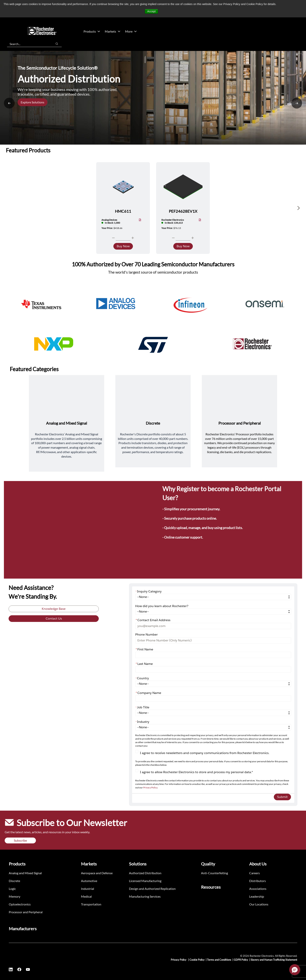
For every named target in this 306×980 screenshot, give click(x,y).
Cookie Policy (197, 960)
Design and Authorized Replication (152, 889)
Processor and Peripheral (26, 912)
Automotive (89, 881)
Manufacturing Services (145, 896)
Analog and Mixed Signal (25, 873)
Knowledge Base (54, 609)
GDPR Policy (241, 960)
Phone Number (146, 635)
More (131, 31)
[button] (295, 970)
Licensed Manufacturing (145, 881)
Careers (254, 873)
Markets (113, 31)
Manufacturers (23, 929)
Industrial (88, 889)
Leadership (257, 896)
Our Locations (259, 904)
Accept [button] (152, 11)
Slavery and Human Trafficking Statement (274, 960)
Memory (15, 896)
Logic (12, 889)
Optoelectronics (20, 904)
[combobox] (28, 44)
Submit (282, 797)
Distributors (258, 881)
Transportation (91, 904)
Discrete (14, 881)
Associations (258, 889)
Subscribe (20, 840)
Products (92, 31)
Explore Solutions (32, 102)
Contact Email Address (153, 620)
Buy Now (123, 246)
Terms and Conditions (219, 960)
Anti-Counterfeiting (214, 873)
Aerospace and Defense (97, 873)
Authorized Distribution (145, 873)
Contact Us (54, 619)
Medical (86, 896)
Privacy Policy (150, 787)
